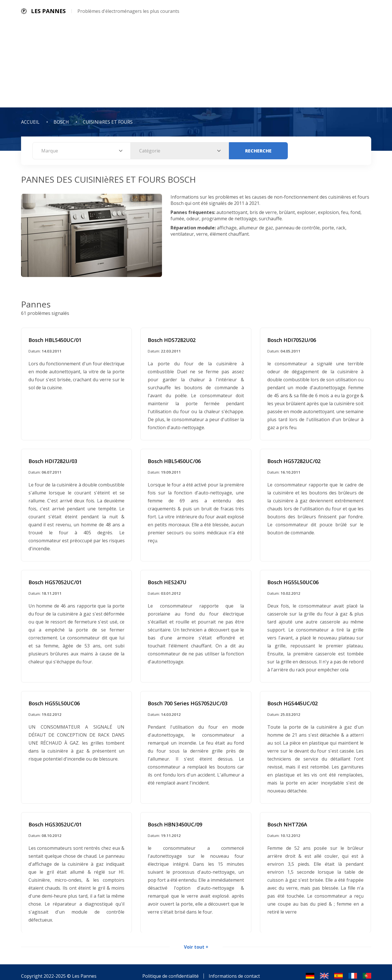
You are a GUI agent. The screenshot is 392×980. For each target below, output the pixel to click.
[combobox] (82, 151)
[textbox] (82, 151)
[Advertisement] (196, 65)
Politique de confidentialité (171, 968)
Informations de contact (234, 968)
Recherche (258, 151)
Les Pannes (84, 968)
